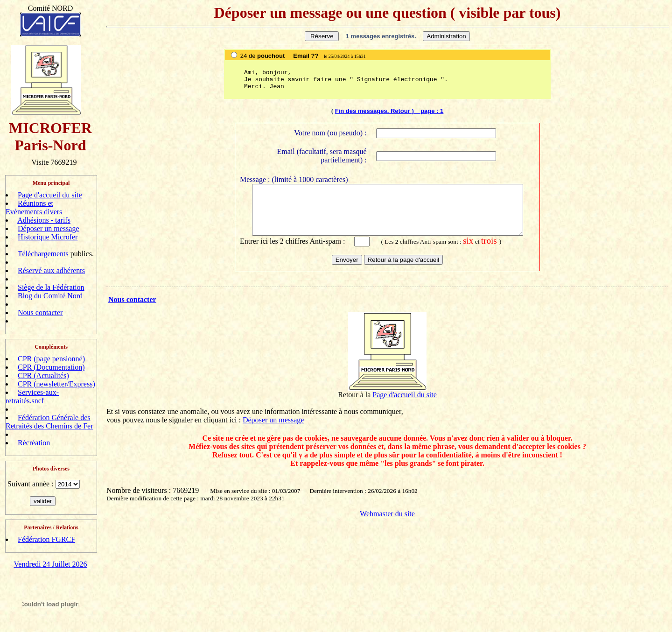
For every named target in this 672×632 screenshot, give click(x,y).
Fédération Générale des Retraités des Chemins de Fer (49, 422)
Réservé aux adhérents (51, 270)
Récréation (34, 443)
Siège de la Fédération (51, 287)
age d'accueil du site (407, 401)
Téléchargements (43, 254)
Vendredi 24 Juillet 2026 (51, 564)
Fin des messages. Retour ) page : (388, 111)
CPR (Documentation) (51, 367)
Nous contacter (40, 312)
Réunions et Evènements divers (34, 207)
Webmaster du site (387, 520)
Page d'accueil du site (50, 195)
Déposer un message (49, 228)
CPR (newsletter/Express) (56, 384)
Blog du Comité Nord (50, 296)
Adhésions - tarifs (44, 220)
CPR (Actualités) (43, 376)
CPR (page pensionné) (51, 359)
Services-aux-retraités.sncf (32, 397)
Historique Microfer (48, 237)
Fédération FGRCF (46, 539)
